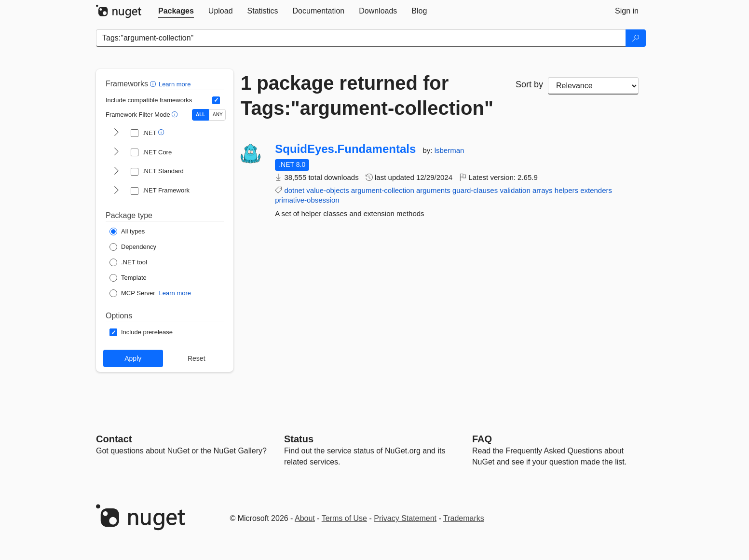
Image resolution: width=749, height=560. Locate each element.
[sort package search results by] (593, 86)
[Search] (636, 38)
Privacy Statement (405, 518)
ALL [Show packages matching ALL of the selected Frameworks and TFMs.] (200, 115)
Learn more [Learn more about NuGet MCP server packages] (175, 293)
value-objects (327, 190)
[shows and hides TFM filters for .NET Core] (116, 152)
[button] (154, 84)
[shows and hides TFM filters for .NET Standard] (116, 172)
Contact (114, 439)
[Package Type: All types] (127, 232)
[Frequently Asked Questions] (482, 439)
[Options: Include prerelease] (141, 332)
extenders (596, 190)
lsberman (449, 150)
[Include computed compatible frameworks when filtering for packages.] (216, 100)
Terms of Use (344, 518)
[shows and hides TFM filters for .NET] (116, 133)
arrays (543, 190)
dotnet (294, 190)
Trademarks (464, 518)
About (305, 518)
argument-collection (383, 190)
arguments (433, 190)
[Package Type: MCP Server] (132, 293)
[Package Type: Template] (128, 278)
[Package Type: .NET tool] (128, 262)
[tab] (176, 11)
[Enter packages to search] (361, 38)
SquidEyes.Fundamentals (345, 149)
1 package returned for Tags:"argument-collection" (367, 96)
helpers (566, 190)
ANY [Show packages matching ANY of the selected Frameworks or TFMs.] (218, 115)
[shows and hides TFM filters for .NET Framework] (116, 191)
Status (299, 439)
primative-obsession (307, 200)
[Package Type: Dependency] (133, 247)
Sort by (529, 84)
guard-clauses (475, 190)
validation (515, 190)
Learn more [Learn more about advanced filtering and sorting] (175, 84)
